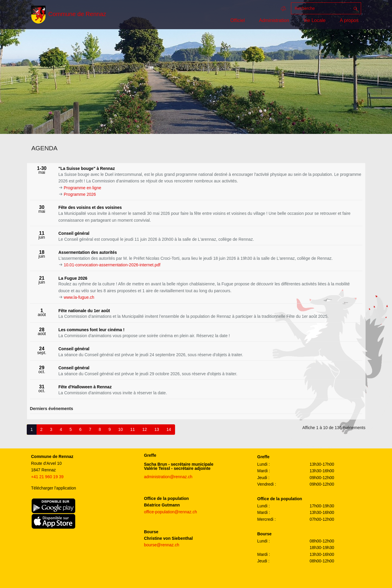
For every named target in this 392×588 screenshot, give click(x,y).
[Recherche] (321, 8)
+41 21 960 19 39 (47, 477)
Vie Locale (314, 20)
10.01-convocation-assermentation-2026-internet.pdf (112, 265)
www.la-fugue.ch (79, 297)
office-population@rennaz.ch (171, 512)
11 (133, 429)
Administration (274, 20)
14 (169, 429)
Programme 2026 (80, 194)
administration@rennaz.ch (168, 477)
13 (157, 429)
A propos (349, 20)
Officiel (238, 20)
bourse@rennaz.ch (162, 545)
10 (121, 429)
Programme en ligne (82, 188)
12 (145, 429)
